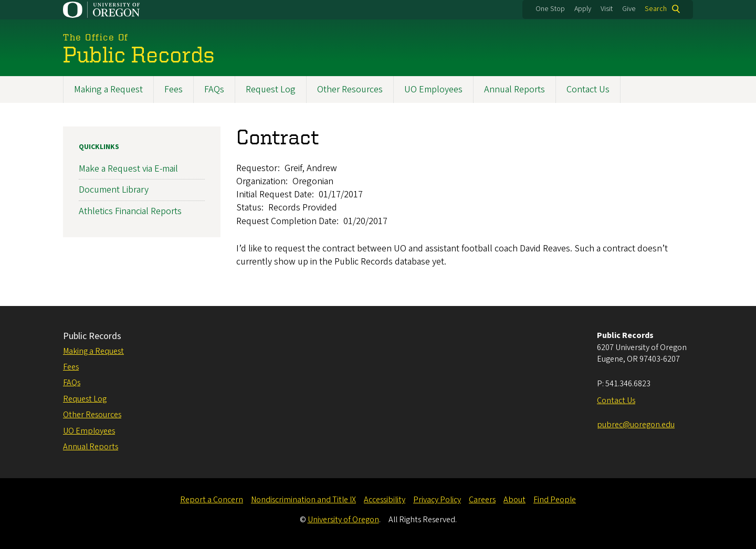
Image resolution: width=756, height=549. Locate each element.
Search (656, 9)
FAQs (214, 89)
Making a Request (108, 89)
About (514, 500)
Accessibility (385, 500)
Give (629, 9)
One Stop (550, 9)
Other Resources (350, 89)
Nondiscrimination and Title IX (303, 500)
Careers (482, 500)
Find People (555, 500)
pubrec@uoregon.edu (636, 425)
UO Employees (433, 89)
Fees (174, 89)
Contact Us (588, 89)
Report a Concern (212, 500)
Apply (583, 9)
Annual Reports (514, 89)
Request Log (271, 89)
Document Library (114, 190)
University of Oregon (343, 520)
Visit (607, 9)
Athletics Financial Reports (130, 211)
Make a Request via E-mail (128, 169)
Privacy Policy (437, 500)
